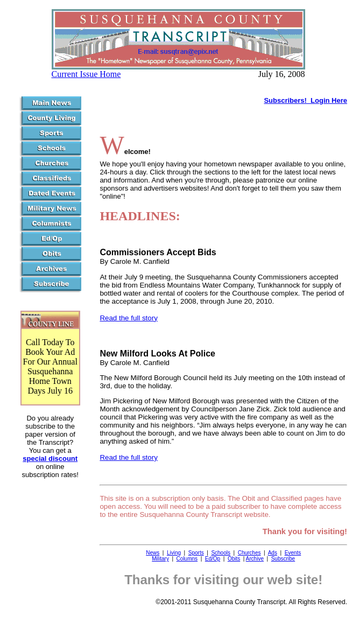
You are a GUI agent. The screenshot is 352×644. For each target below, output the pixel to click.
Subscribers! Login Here (305, 100)
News (153, 553)
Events (293, 553)
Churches (249, 553)
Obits (234, 559)
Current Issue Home (86, 74)
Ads (273, 553)
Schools (221, 553)
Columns (187, 559)
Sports (196, 553)
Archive (255, 559)
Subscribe (283, 559)
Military (160, 559)
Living (174, 553)
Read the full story (128, 318)
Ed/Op (213, 559)
